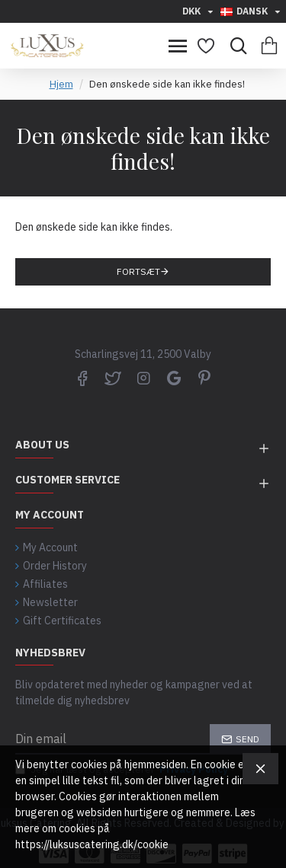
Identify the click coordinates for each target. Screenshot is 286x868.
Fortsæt (138, 271)
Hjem (61, 84)
